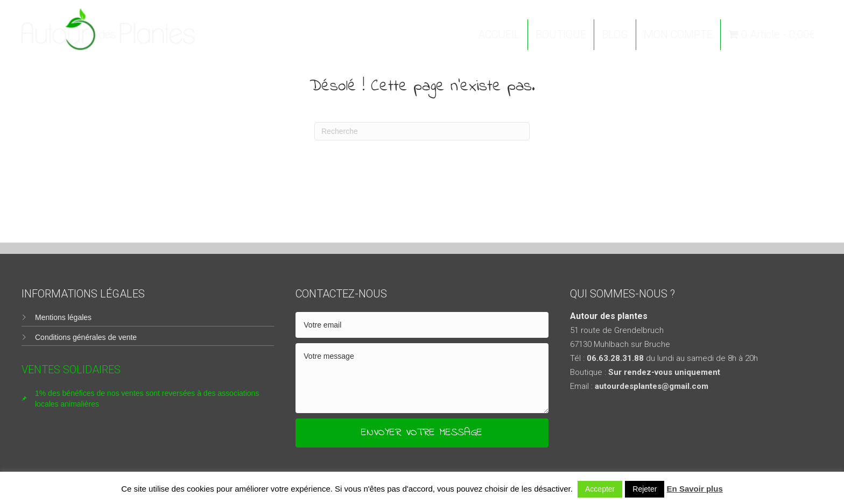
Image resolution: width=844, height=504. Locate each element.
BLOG (615, 34)
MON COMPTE (678, 34)
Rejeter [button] (645, 489)
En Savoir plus (695, 489)
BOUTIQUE (561, 34)
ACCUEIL (499, 34)
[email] (422, 325)
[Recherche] (422, 131)
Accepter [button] (600, 489)
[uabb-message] (422, 378)
